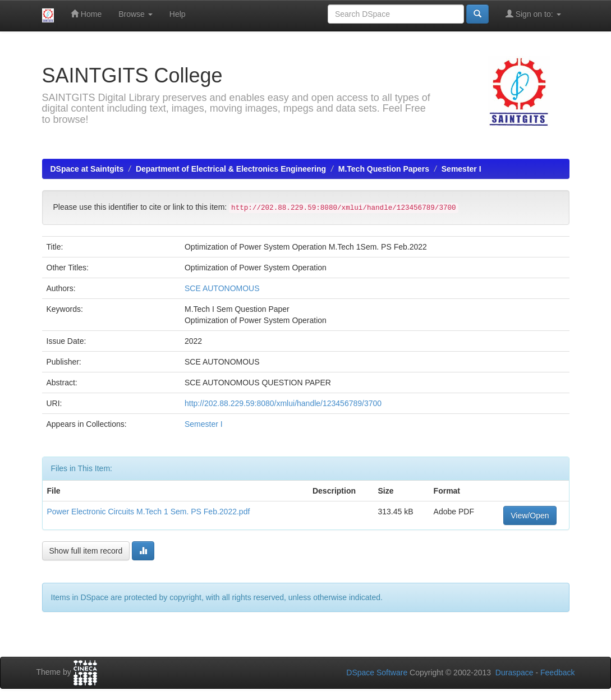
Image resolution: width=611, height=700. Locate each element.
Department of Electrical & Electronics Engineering (231, 169)
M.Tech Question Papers (384, 169)
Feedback (557, 673)
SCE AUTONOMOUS (222, 288)
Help (178, 14)
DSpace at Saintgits (87, 169)
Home (86, 14)
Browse (135, 14)
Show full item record (86, 551)
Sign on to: (533, 14)
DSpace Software (377, 673)
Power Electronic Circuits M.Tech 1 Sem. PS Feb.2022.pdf (149, 512)
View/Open (530, 515)
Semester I (461, 169)
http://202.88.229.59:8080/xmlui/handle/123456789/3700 (283, 403)
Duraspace (514, 673)
